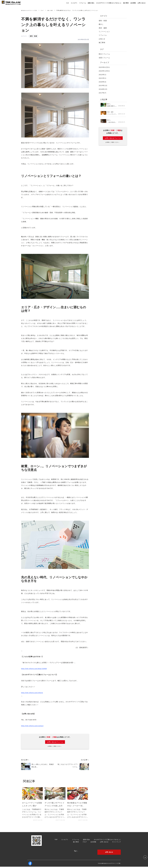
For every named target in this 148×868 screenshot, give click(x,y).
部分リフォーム (104, 54)
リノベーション (104, 31)
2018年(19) (103, 89)
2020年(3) (102, 82)
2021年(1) (102, 78)
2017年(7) (102, 93)
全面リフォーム (104, 58)
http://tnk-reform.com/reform (32, 693)
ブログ (45, 10)
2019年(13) (103, 85)
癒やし (101, 24)
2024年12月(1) (104, 71)
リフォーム (103, 35)
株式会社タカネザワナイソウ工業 (30, 10)
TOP (56, 841)
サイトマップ (116, 843)
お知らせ (102, 39)
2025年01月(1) (104, 67)
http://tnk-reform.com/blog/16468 (34, 669)
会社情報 (93, 843)
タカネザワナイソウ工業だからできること (107, 841)
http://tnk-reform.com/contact (32, 726)
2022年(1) (102, 75)
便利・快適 (54, 10)
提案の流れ (87, 841)
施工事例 (102, 42)
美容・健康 (103, 28)
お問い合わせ (104, 843)
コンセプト (65, 841)
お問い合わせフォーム (55, 742)
